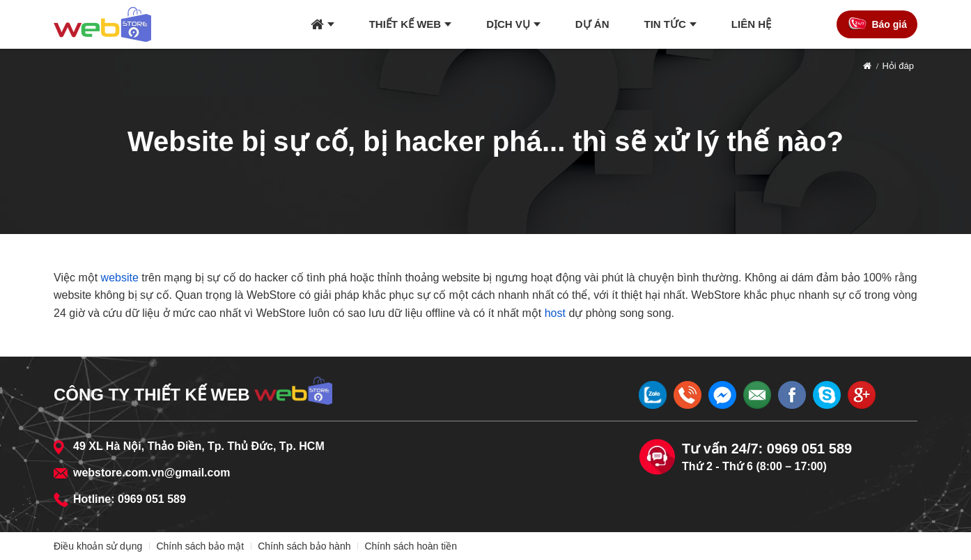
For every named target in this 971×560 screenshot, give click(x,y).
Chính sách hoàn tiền (411, 546)
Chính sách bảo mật (200, 546)
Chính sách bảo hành (304, 546)
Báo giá (889, 24)
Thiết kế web (405, 24)
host (555, 313)
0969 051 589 (152, 499)
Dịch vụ (508, 24)
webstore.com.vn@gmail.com (152, 473)
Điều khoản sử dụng (98, 546)
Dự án (592, 24)
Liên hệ (751, 24)
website (120, 278)
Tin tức (665, 24)
